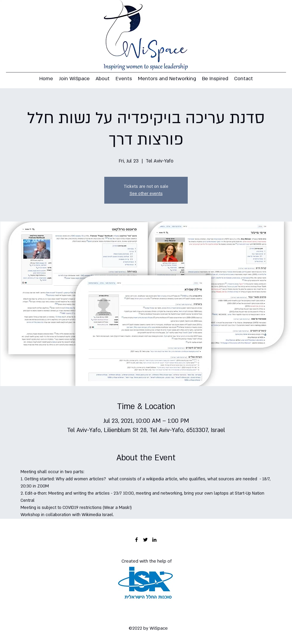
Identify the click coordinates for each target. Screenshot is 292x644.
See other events (146, 194)
